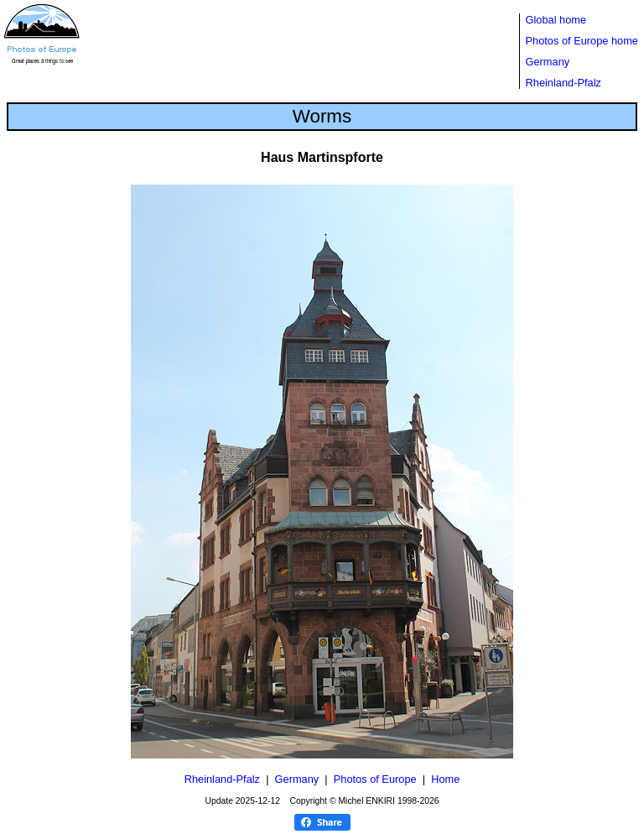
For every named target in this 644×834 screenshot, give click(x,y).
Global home (556, 20)
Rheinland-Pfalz (563, 83)
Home (445, 779)
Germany (548, 62)
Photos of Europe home (582, 41)
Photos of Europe (375, 779)
